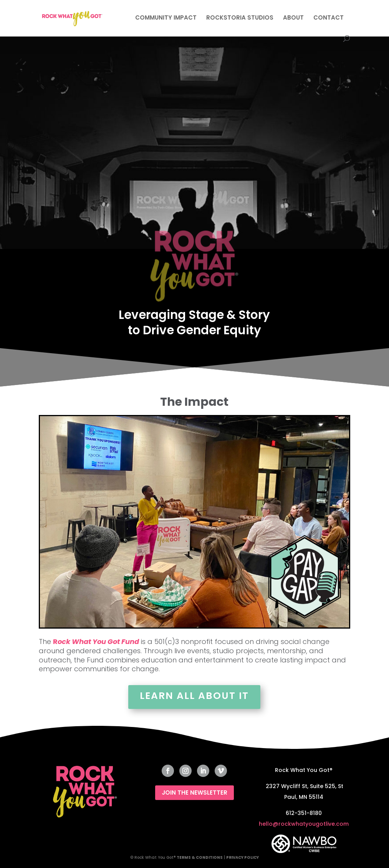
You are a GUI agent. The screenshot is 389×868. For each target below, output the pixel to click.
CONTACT (329, 18)
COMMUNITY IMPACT (166, 18)
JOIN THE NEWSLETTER (194, 792)
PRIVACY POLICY (243, 857)
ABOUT (293, 18)
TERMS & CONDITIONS (200, 857)
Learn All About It (194, 696)
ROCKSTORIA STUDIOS (240, 18)
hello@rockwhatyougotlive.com (304, 824)
